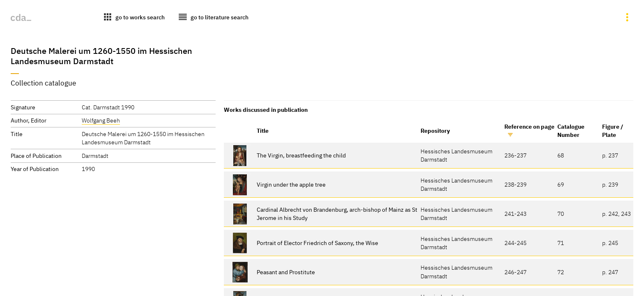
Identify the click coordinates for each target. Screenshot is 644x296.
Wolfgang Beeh (101, 120)
